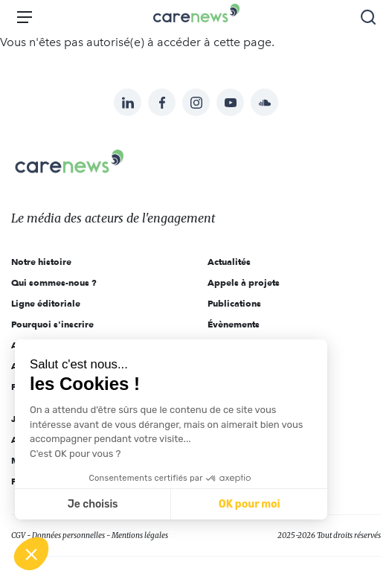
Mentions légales (140, 535)
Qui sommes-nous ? (54, 282)
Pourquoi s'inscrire (52, 324)
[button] (31, 554)
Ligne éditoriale (46, 303)
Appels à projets (244, 282)
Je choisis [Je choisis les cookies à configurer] (93, 504)
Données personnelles (68, 535)
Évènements (234, 324)
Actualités (229, 262)
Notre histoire (41, 262)
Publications (234, 303)
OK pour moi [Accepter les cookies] (250, 504)
